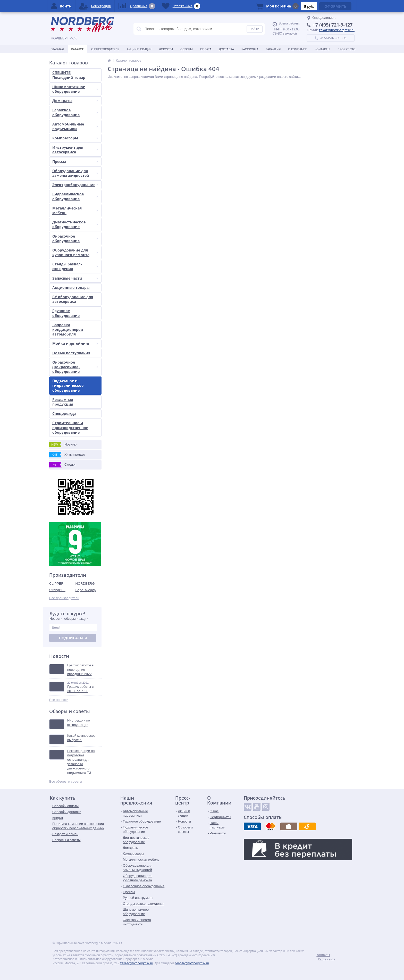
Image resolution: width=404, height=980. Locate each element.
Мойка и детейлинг (75, 343)
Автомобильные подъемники (75, 126)
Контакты (322, 49)
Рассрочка (250, 49)
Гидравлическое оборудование (75, 196)
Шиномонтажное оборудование (75, 89)
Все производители (64, 598)
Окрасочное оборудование (75, 238)
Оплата (206, 49)
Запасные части (75, 278)
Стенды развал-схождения (75, 266)
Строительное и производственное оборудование (70, 427)
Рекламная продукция (63, 402)
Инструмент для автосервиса (75, 150)
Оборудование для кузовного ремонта (75, 252)
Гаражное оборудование (75, 112)
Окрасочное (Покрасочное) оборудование (75, 367)
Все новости (59, 700)
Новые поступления (71, 353)
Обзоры (187, 49)
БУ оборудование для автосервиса (73, 299)
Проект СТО (346, 49)
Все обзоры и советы (66, 781)
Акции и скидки (139, 49)
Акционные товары (71, 287)
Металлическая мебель (75, 210)
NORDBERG (85, 584)
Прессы (75, 161)
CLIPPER (56, 584)
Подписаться (73, 638)
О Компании (298, 49)
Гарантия (273, 49)
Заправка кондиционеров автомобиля (68, 329)
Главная (57, 49)
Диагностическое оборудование (75, 224)
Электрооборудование (75, 185)
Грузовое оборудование (66, 313)
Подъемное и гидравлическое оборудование (68, 385)
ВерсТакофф (86, 590)
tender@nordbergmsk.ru (192, 963)
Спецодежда (64, 413)
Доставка (226, 49)
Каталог (77, 49)
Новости (166, 49)
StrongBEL (57, 590)
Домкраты (75, 101)
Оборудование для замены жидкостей (75, 173)
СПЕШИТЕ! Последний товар (69, 75)
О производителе (105, 49)
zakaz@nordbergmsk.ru (337, 30)
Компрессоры (75, 138)
